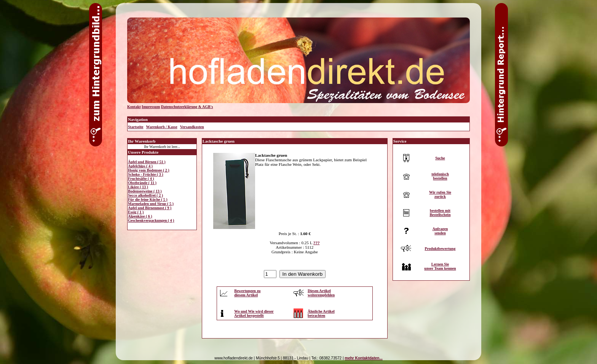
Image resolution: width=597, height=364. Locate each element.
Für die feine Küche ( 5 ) (148, 199)
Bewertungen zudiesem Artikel (247, 293)
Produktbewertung (440, 249)
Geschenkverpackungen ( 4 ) (151, 220)
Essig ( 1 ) (136, 212)
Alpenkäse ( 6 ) (140, 216)
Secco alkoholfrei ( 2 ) (145, 195)
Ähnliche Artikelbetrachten (321, 313)
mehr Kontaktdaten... (363, 358)
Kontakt (134, 107)
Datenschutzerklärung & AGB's (187, 107)
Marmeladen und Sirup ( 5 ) (151, 204)
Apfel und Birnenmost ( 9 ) (150, 208)
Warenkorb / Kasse (162, 127)
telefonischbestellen (440, 176)
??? (317, 243)
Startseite (136, 127)
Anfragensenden (440, 231)
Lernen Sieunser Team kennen (440, 266)
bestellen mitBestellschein (440, 213)
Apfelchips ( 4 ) (140, 166)
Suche (440, 158)
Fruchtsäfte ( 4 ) (141, 179)
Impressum (151, 107)
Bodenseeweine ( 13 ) (145, 191)
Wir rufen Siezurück (440, 194)
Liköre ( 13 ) (138, 187)
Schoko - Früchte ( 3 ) (146, 174)
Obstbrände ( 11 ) (142, 183)
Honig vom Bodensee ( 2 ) (149, 170)
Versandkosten (192, 127)
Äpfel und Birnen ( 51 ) (147, 162)
